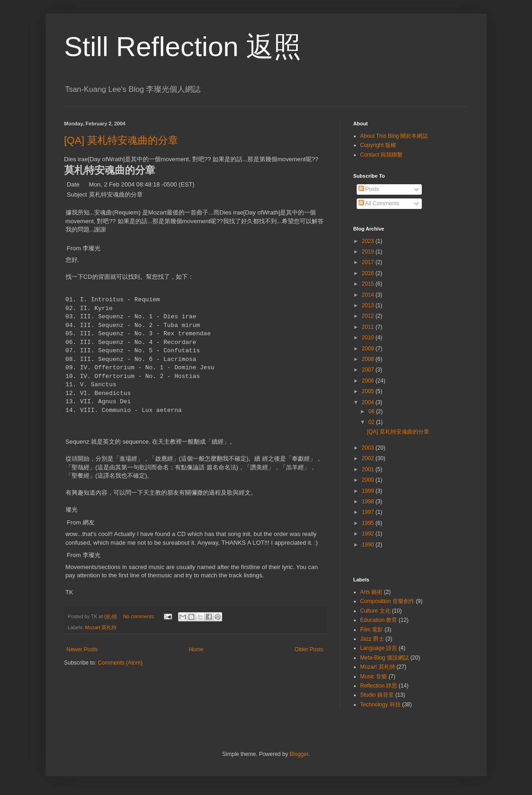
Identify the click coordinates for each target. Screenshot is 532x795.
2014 (369, 295)
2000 (369, 480)
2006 (369, 381)
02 (372, 422)
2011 (369, 327)
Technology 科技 (381, 705)
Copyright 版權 (378, 145)
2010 (369, 338)
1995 (369, 523)
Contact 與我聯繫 (382, 155)
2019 (369, 252)
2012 (369, 316)
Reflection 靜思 (379, 686)
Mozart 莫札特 (101, 627)
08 (372, 412)
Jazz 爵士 (372, 639)
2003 (369, 448)
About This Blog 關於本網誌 (394, 136)
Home (196, 649)
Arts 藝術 (372, 592)
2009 (369, 349)
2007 (369, 370)
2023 (369, 241)
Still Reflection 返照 (183, 47)
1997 (369, 512)
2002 (369, 458)
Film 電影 (372, 630)
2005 (369, 391)
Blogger (299, 754)
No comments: (140, 616)
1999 (369, 491)
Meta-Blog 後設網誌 (385, 658)
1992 (369, 534)
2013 (369, 305)
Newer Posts (82, 649)
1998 (369, 502)
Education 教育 (379, 620)
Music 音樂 (374, 677)
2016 (369, 273)
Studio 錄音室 (377, 695)
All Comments (379, 203)
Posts (369, 189)
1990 (369, 545)
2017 (369, 262)
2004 (369, 402)
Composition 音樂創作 (387, 601)
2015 (369, 284)
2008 (369, 359)
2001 (369, 469)
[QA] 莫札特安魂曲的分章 (121, 140)
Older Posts (309, 649)
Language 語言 (379, 648)
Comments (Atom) (120, 663)
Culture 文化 (375, 611)
